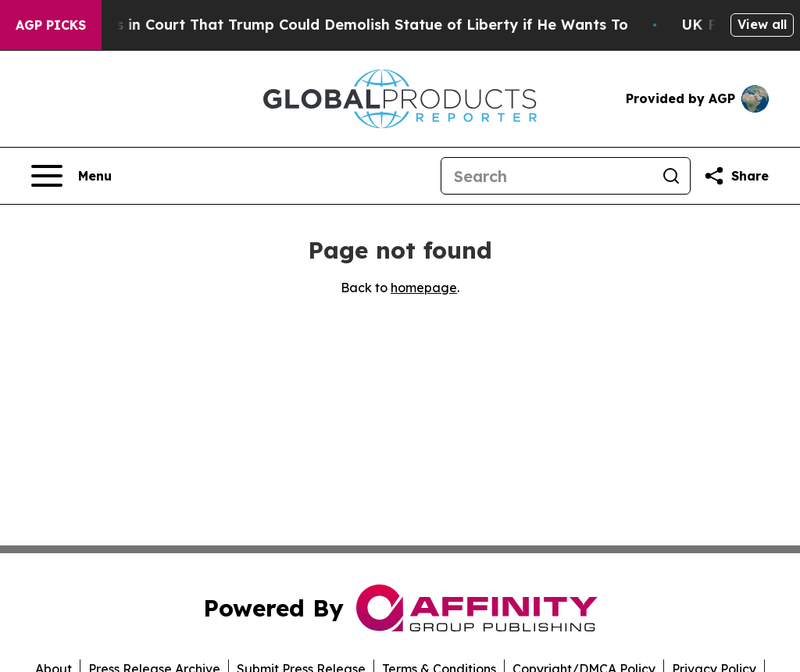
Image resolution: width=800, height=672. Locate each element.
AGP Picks (51, 25)
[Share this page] (736, 176)
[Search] (547, 176)
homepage (424, 288)
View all (762, 24)
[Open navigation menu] (71, 176)
